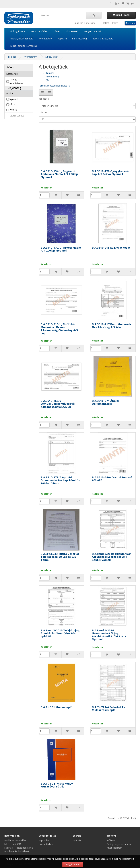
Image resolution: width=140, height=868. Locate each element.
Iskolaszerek (72, 31)
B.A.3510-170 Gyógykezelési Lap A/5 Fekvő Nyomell (111, 173)
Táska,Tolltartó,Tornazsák (23, 46)
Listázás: (43, 112)
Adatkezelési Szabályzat (17, 851)
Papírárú (62, 39)
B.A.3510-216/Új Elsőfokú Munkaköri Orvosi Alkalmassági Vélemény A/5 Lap (59, 329)
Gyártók (77, 840)
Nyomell (14, 99)
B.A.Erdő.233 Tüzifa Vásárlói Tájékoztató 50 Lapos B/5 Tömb (60, 557)
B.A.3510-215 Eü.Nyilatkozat (111, 248)
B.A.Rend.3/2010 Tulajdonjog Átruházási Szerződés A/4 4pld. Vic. (60, 633)
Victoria (13, 110)
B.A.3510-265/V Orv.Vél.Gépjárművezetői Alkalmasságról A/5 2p (58, 404)
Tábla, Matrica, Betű (103, 39)
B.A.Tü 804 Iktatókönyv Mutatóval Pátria (57, 785)
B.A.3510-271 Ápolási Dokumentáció (106, 402)
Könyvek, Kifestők (93, 31)
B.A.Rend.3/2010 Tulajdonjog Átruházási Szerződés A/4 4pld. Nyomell (111, 557)
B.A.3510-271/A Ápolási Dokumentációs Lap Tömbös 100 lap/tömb (60, 480)
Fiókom (111, 840)
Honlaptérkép (46, 844)
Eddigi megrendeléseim (119, 844)
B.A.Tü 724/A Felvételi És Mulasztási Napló (108, 709)
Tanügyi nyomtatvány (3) (53, 77)
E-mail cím (78, 23)
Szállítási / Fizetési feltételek (19, 848)
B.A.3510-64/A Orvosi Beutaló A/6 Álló (112, 479)
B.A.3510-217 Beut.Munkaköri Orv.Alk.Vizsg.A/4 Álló (112, 326)
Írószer (57, 31)
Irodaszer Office (39, 31)
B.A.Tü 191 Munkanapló (57, 707)
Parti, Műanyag (80, 39)
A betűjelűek (52, 57)
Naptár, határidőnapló (22, 39)
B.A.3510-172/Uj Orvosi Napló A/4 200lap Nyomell (61, 249)
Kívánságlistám (115, 848)
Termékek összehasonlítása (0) (55, 86)
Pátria (12, 104)
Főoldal (12, 57)
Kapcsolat (44, 840)
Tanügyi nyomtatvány (16, 81)
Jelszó (106, 23)
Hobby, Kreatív (18, 31)
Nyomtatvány (45, 39)
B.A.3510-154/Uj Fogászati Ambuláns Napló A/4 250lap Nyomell (59, 174)
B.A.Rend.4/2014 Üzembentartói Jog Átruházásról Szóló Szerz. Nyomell (109, 635)
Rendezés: (44, 99)
